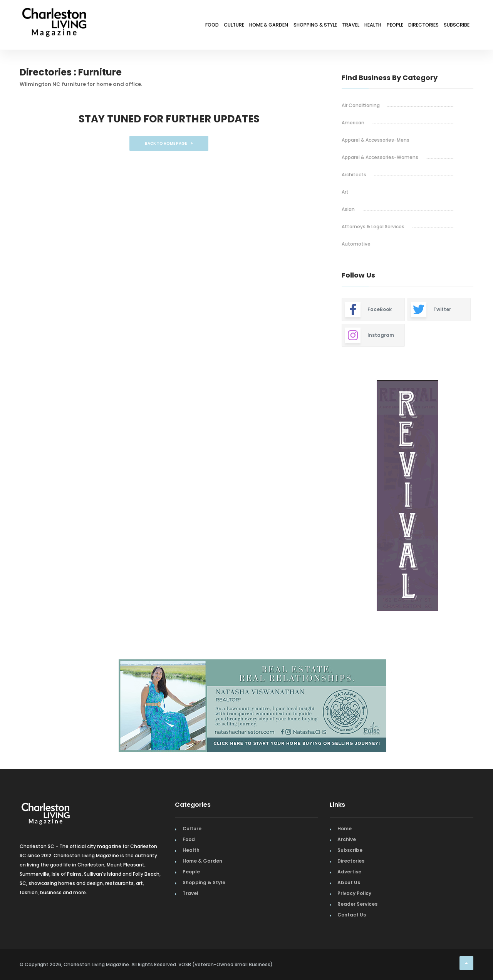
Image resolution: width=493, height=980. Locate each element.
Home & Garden (207, 26)
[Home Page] (54, 13)
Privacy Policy (354, 893)
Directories (410, 26)
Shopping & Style (265, 26)
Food (132, 26)
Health (341, 26)
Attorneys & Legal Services (373, 227)
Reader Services (357, 904)
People (372, 26)
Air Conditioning (361, 105)
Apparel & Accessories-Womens (380, 157)
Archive (347, 839)
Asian (348, 209)
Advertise (349, 872)
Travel (311, 26)
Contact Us (352, 915)
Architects (354, 175)
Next (479, 497)
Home (345, 829)
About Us (349, 882)
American (353, 123)
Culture (162, 26)
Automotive (356, 244)
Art (345, 192)
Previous (324, 497)
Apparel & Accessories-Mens (376, 140)
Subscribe (452, 26)
